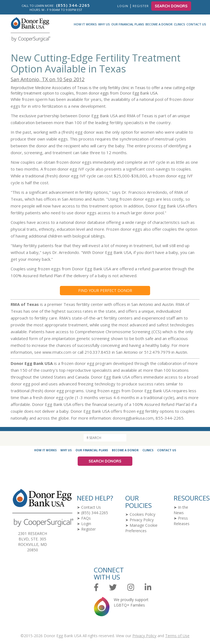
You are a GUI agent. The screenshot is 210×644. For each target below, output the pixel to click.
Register (141, 6)
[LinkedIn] (148, 588)
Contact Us (196, 24)
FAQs (86, 518)
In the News (181, 510)
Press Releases (182, 521)
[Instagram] (131, 588)
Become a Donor (159, 24)
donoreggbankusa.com (133, 418)
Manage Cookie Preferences (141, 528)
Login (123, 6)
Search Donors (171, 6)
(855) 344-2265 (95, 513)
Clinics (180, 24)
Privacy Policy (142, 520)
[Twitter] (113, 588)
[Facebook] (96, 588)
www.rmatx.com (57, 352)
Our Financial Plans (128, 24)
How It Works (85, 24)
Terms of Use (177, 636)
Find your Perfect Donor (105, 290)
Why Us (104, 24)
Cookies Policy (142, 514)
